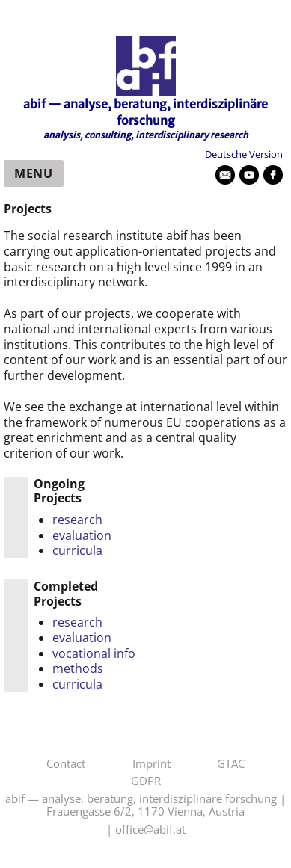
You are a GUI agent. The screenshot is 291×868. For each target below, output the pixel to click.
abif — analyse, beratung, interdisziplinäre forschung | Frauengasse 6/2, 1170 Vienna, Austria (145, 806)
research (77, 520)
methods (78, 668)
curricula (77, 550)
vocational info (94, 653)
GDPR (146, 781)
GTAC (231, 764)
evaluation (82, 535)
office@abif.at (150, 830)
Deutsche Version (244, 154)
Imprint (151, 764)
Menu (34, 173)
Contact (66, 764)
